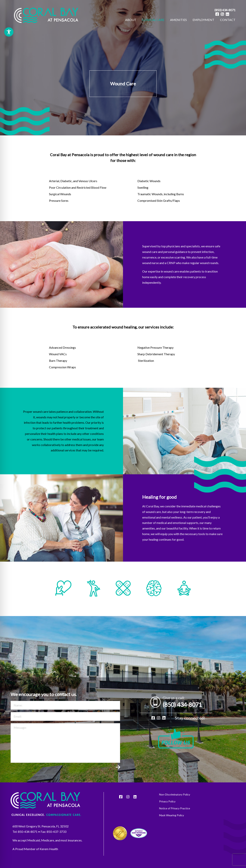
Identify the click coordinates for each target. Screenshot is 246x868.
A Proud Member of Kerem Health (35, 855)
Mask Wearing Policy (172, 821)
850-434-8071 (28, 838)
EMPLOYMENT (203, 20)
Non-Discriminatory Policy (175, 800)
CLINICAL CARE (153, 20)
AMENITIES (178, 20)
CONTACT (228, 20)
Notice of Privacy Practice (175, 814)
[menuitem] (131, 20)
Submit (118, 775)
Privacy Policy (167, 807)
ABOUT (131, 20)
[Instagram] (222, 14)
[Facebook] (217, 14)
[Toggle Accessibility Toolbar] (9, 32)
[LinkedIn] (227, 14)
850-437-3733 (57, 838)
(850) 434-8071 (225, 10)
